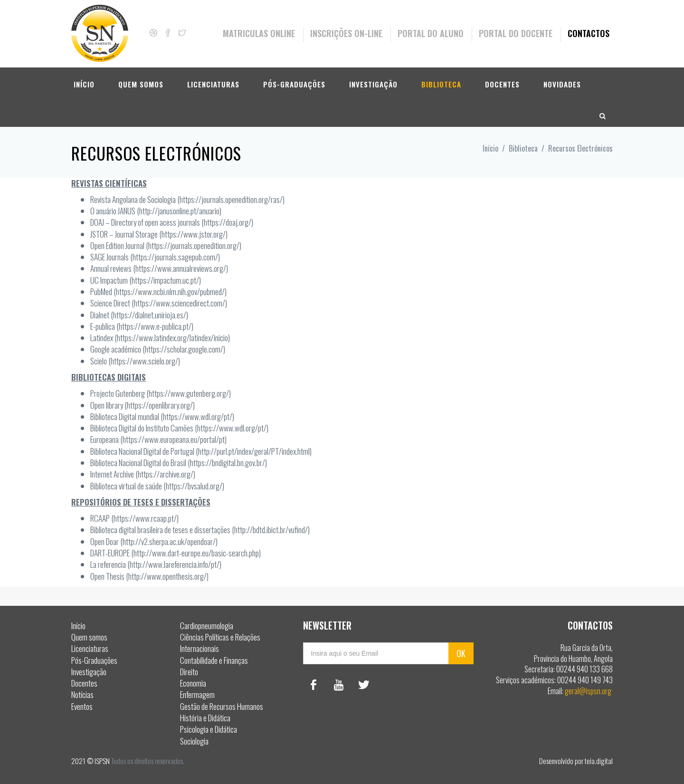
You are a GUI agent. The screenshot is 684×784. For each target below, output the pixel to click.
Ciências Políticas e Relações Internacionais (220, 643)
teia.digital (599, 761)
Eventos (82, 706)
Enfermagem (197, 694)
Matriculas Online (259, 33)
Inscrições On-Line (346, 33)
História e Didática (205, 718)
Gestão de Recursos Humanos (222, 706)
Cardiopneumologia (207, 626)
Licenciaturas (213, 84)
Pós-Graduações (294, 84)
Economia (193, 683)
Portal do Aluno (431, 33)
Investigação (373, 84)
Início (84, 84)
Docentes (502, 84)
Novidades (562, 84)
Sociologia (194, 741)
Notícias (82, 694)
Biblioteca (441, 84)
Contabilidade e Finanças (214, 660)
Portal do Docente (516, 33)
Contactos (589, 33)
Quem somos (141, 84)
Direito (189, 672)
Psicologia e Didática (209, 729)
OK (461, 653)
